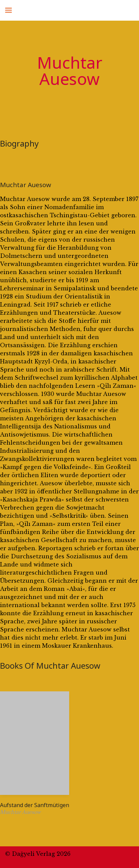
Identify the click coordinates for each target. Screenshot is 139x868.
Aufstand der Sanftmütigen (35, 805)
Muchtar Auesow (26, 185)
